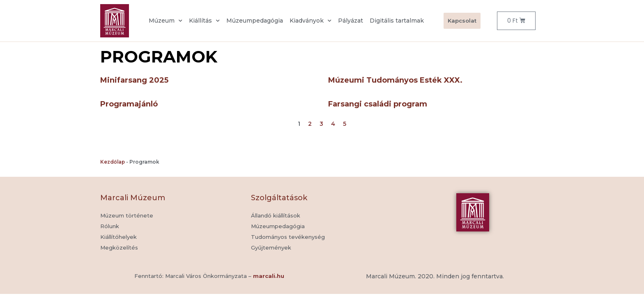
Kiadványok (310, 21)
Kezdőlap (113, 162)
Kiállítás (204, 21)
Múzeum (166, 21)
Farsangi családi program (378, 104)
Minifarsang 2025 (134, 80)
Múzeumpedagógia (255, 21)
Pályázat (351, 21)
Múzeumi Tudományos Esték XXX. (395, 80)
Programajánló (129, 104)
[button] (271, 248)
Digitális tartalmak (397, 21)
